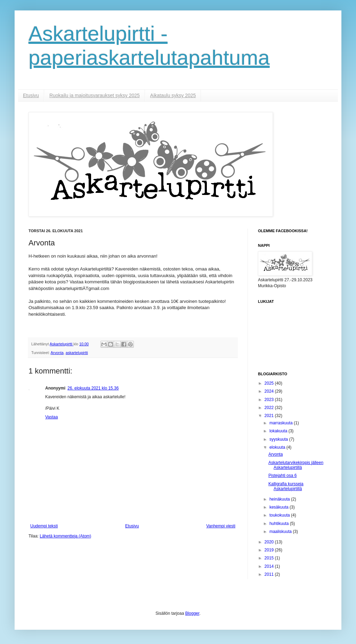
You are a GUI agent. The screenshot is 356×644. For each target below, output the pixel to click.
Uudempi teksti (44, 526)
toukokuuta (280, 515)
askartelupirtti (77, 353)
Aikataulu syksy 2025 (173, 95)
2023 (270, 400)
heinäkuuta (280, 499)
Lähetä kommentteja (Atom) (65, 536)
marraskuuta (282, 423)
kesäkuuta (280, 507)
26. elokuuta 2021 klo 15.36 (93, 388)
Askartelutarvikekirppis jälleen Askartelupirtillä (296, 465)
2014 (270, 566)
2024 (270, 391)
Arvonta (57, 353)
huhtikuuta (280, 524)
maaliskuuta (281, 532)
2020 (270, 542)
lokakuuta (279, 431)
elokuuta (278, 447)
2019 (270, 550)
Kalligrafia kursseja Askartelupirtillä (286, 486)
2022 (270, 408)
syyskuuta (279, 439)
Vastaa (51, 417)
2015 (270, 558)
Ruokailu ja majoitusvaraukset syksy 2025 (95, 95)
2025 (270, 383)
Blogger (192, 613)
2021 (270, 416)
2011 (270, 574)
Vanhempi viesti (221, 526)
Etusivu (31, 95)
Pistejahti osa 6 (282, 476)
